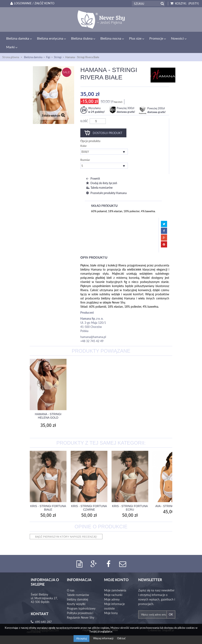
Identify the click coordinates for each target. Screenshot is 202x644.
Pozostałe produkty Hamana (106, 184)
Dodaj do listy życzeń (101, 174)
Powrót (92, 170)
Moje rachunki (113, 586)
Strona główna (11, 48)
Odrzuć (121, 638)
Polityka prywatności (80, 605)
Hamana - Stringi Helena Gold (89, 407)
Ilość (84, 112)
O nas (71, 582)
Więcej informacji (104, 638)
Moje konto (116, 571)
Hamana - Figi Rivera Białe (48, 407)
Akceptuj (81, 638)
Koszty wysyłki (76, 595)
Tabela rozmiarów (99, 179)
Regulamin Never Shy (81, 609)
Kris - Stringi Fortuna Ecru (130, 499)
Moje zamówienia (115, 582)
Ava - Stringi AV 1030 (171, 497)
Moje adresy (112, 591)
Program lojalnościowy (81, 600)
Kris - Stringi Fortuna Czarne (89, 499)
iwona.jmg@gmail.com (45, 622)
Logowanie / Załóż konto (32, 3)
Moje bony (111, 605)
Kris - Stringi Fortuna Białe (48, 499)
